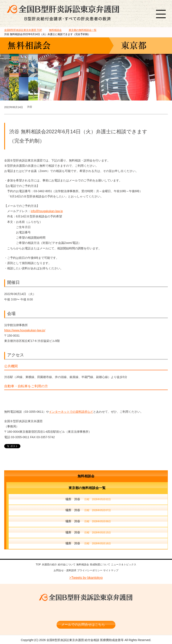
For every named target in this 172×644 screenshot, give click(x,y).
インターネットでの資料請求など (71, 412)
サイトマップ (111, 570)
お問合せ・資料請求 (65, 570)
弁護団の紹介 (49, 565)
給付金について (67, 565)
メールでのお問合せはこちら (83, 622)
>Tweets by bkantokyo (86, 577)
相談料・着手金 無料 (86, 609)
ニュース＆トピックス (124, 565)
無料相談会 (86, 476)
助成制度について (100, 565)
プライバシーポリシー (90, 570)
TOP (23, 30)
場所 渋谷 (88, 500)
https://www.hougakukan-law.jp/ (25, 330)
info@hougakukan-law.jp (47, 211)
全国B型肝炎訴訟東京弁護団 (86, 597)
